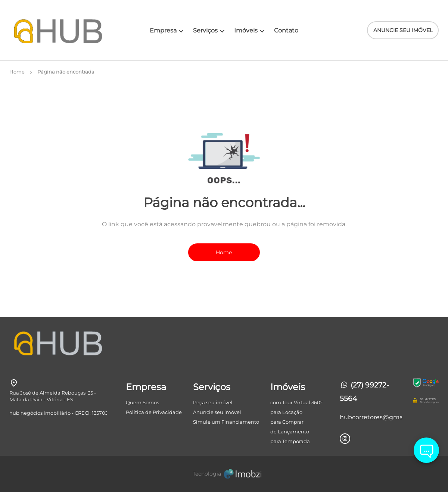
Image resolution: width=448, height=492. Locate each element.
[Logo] (45, 30)
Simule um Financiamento (226, 422)
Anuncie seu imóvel (217, 412)
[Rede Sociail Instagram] (345, 439)
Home (224, 252)
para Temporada (290, 441)
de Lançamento (290, 432)
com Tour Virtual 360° (296, 402)
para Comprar (287, 422)
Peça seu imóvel (213, 402)
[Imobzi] (224, 474)
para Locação (286, 412)
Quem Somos (142, 402)
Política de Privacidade (154, 412)
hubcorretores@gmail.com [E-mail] (371, 417)
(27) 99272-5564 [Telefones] (364, 392)
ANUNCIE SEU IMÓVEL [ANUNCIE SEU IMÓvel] (403, 30)
